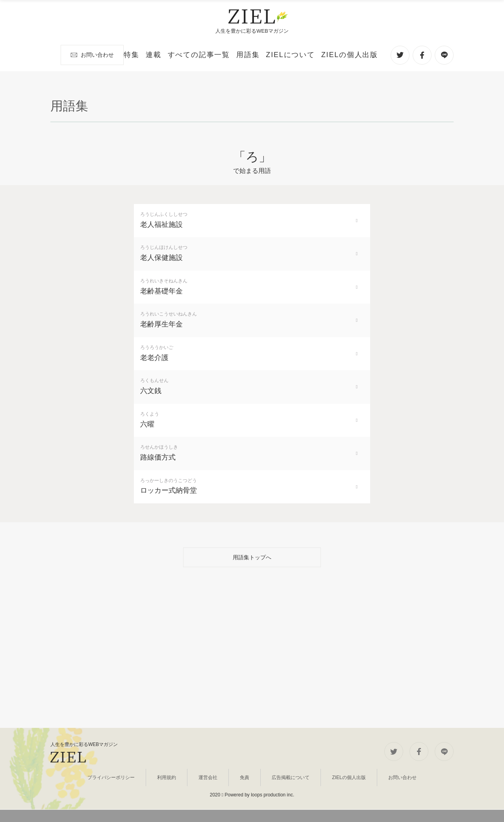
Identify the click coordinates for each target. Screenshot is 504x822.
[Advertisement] (252, 672)
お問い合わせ (356, 54)
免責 (244, 796)
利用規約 (189, 796)
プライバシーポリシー (143, 796)
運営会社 (219, 796)
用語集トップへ (252, 579)
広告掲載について (280, 796)
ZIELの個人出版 (328, 796)
